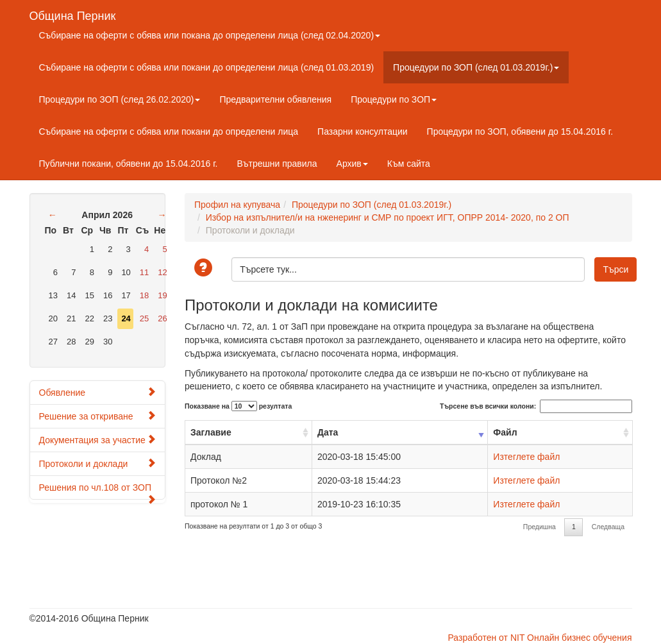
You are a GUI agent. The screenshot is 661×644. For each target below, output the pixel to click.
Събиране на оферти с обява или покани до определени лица (169, 131)
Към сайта (409, 164)
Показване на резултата (238, 406)
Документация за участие (98, 440)
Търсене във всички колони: (536, 406)
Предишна (540, 527)
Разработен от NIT (486, 638)
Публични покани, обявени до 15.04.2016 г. (129, 164)
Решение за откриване (98, 416)
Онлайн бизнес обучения (579, 638)
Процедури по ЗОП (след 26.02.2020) (120, 99)
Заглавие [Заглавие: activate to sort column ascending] (211, 432)
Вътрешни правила (277, 164)
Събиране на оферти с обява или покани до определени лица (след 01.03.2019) (207, 67)
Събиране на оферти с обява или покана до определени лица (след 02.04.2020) (210, 35)
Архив (352, 164)
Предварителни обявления (275, 99)
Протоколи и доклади (98, 463)
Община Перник (73, 14)
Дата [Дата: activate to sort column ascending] (328, 432)
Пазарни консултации (363, 131)
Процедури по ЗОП (394, 99)
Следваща (608, 527)
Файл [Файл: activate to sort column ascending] (505, 432)
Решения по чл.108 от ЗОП (98, 491)
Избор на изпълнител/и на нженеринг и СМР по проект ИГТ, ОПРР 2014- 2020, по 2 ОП (388, 217)
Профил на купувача (237, 205)
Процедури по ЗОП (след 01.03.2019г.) (476, 67)
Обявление (98, 392)
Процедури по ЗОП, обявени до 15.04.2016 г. (520, 131)
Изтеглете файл (526, 457)
